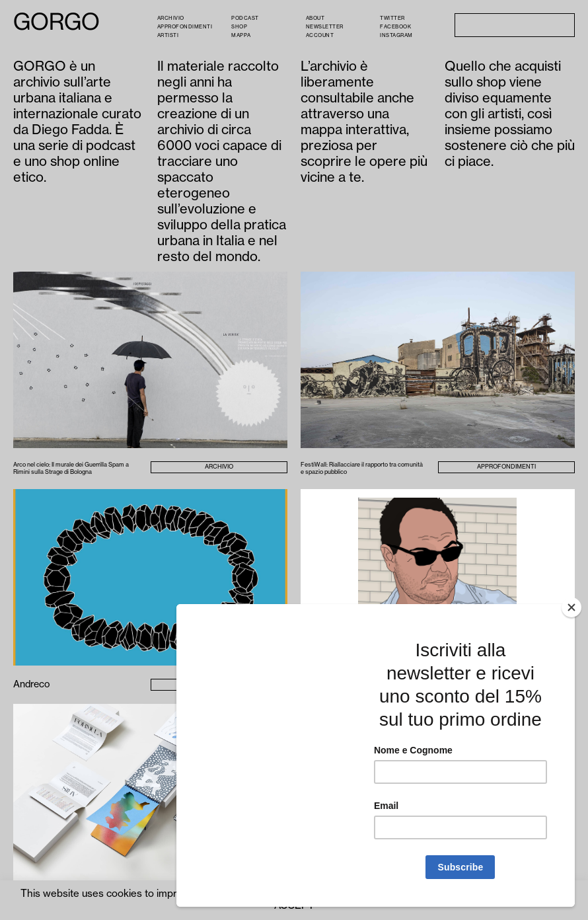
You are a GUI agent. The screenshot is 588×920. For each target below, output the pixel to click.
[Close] (571, 607)
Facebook (395, 27)
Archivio (171, 18)
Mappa (241, 35)
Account (320, 35)
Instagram (396, 35)
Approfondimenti (185, 27)
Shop (239, 27)
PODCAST (245, 18)
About (315, 18)
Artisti (168, 35)
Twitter (392, 18)
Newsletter (325, 27)
